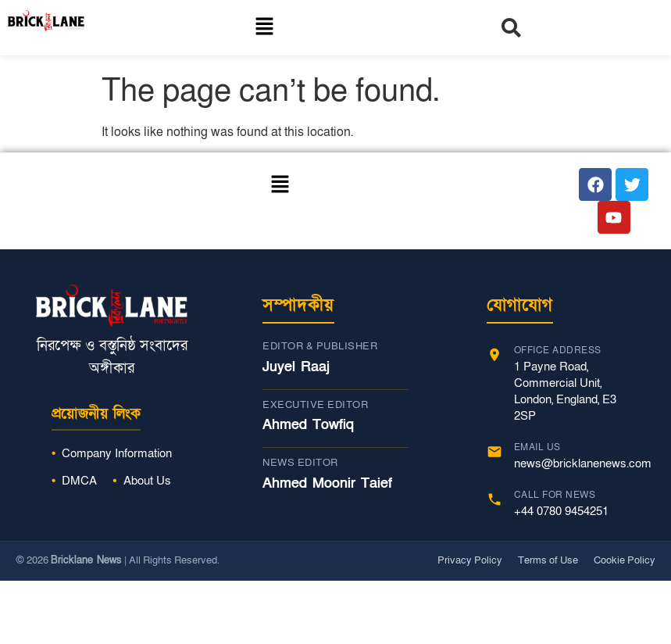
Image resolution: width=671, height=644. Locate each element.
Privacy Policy (470, 560)
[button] (264, 28)
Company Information (117, 453)
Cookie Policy (625, 560)
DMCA (79, 481)
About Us (147, 481)
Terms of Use (548, 560)
